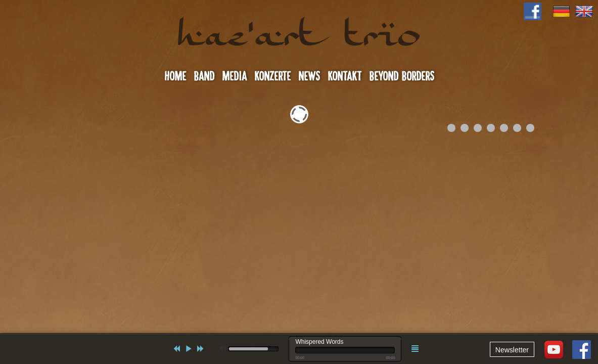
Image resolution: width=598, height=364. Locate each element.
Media (234, 76)
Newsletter (512, 350)
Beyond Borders (402, 76)
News (309, 76)
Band (204, 76)
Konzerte (272, 76)
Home (175, 76)
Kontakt (344, 76)
